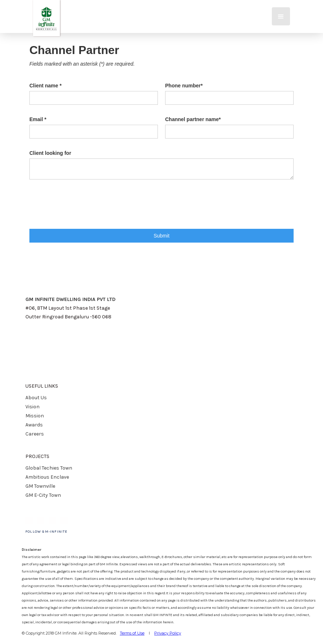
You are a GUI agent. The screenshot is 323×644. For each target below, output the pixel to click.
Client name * (46, 86)
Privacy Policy (168, 633)
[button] (281, 16)
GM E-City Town (43, 495)
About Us (36, 398)
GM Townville (40, 486)
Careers (35, 434)
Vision (32, 407)
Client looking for (50, 153)
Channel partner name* (193, 119)
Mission (35, 416)
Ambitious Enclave (47, 477)
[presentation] (85, 212)
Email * (38, 119)
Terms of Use (132, 633)
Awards (34, 425)
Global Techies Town (49, 468)
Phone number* (184, 86)
